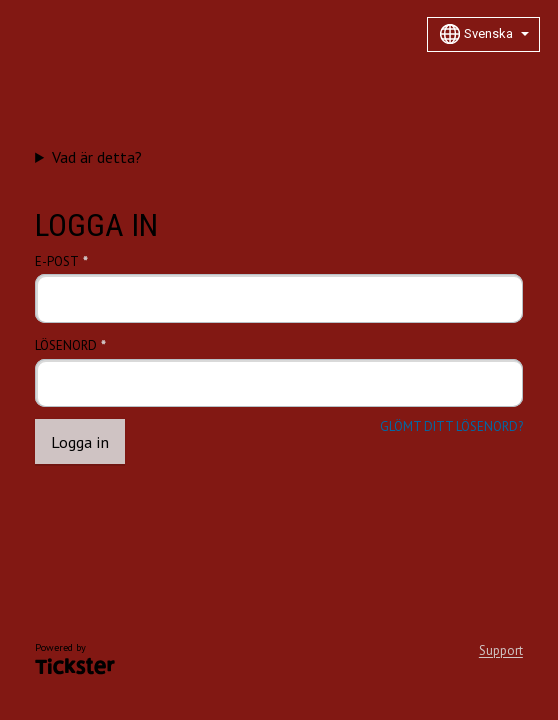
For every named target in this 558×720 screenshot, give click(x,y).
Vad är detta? (97, 157)
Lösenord (66, 346)
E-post (57, 262)
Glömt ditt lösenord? (451, 427)
